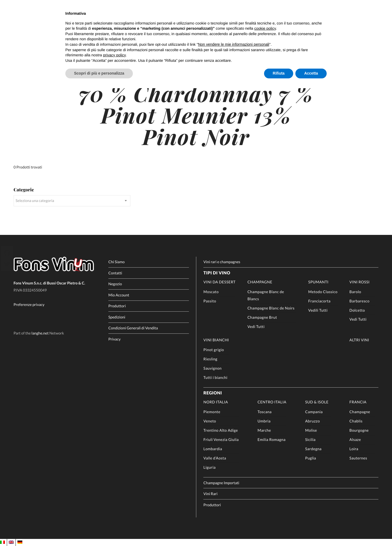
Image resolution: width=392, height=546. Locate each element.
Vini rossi (360, 282)
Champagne (260, 282)
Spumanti (318, 282)
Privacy (114, 339)
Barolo (355, 292)
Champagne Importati (221, 483)
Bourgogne (359, 430)
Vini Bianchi (216, 340)
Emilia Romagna (272, 439)
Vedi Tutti (256, 326)
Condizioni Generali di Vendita (133, 328)
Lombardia (213, 449)
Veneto (210, 421)
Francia (358, 402)
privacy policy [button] (114, 55)
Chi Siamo (117, 262)
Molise (311, 430)
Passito (210, 301)
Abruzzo (313, 421)
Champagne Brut (262, 317)
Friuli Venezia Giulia (221, 439)
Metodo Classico (323, 292)
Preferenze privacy (29, 304)
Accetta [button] (311, 73)
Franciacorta (319, 301)
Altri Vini (359, 340)
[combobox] (72, 201)
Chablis (356, 421)
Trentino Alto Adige (221, 430)
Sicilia (310, 439)
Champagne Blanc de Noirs (271, 308)
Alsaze (355, 439)
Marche (264, 430)
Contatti (115, 273)
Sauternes (358, 458)
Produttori (117, 306)
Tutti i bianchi (215, 377)
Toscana (265, 412)
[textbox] (72, 201)
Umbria (264, 421)
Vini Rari (210, 494)
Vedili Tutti (318, 310)
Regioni (213, 393)
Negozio (115, 284)
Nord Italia (216, 402)
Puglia (311, 458)
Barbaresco (360, 301)
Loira (354, 449)
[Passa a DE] (20, 542)
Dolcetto (357, 310)
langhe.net (40, 333)
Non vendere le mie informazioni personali (233, 44)
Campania (314, 412)
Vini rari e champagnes (222, 262)
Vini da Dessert (219, 282)
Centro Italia (272, 402)
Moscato (211, 292)
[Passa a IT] (2, 542)
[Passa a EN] (11, 542)
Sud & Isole (317, 402)
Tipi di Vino (217, 273)
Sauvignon (212, 368)
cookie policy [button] (265, 28)
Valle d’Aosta (215, 458)
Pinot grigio (214, 350)
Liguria (209, 467)
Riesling (210, 359)
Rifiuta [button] (279, 73)
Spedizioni (117, 317)
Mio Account (119, 295)
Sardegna (313, 449)
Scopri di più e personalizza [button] (99, 73)
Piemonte (212, 412)
